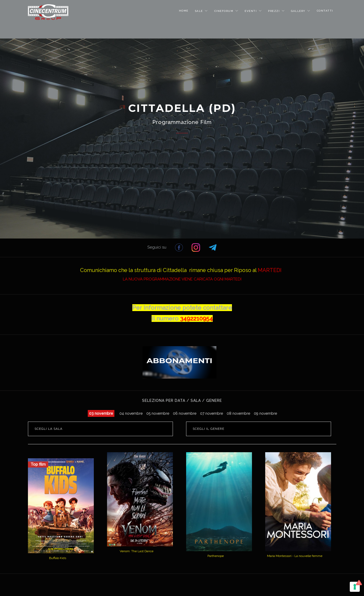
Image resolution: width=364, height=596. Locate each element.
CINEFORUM (224, 11)
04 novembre (131, 413)
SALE (200, 11)
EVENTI (251, 11)
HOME (184, 11)
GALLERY (299, 11)
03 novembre (101, 413)
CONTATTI (325, 11)
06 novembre (185, 413)
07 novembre (212, 413)
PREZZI (275, 11)
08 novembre (238, 413)
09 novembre (265, 413)
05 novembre (158, 413)
